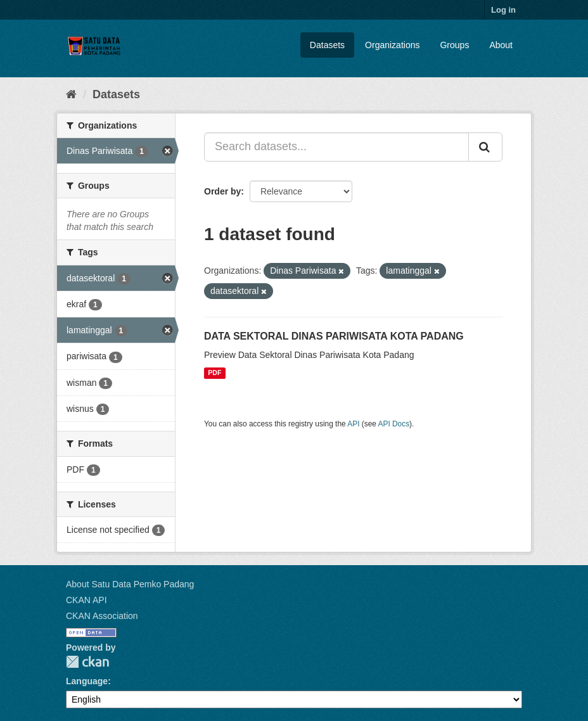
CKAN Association (102, 616)
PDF (214, 373)
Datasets (327, 45)
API (353, 424)
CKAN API (86, 600)
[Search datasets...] (336, 147)
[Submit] (485, 147)
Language (87, 681)
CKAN (87, 662)
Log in (503, 10)
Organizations (392, 45)
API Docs (394, 424)
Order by (222, 191)
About (501, 45)
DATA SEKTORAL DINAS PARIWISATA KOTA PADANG (334, 336)
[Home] (71, 94)
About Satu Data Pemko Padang (130, 584)
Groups (454, 45)
